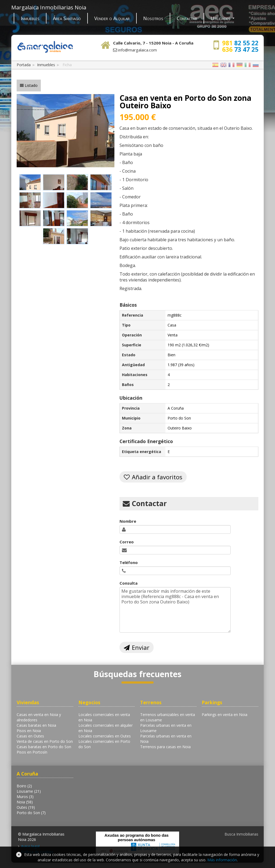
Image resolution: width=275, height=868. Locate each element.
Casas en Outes (30, 736)
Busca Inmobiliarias (241, 834)
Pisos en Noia (29, 731)
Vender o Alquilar (112, 18)
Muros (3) (25, 797)
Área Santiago (67, 18)
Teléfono (129, 562)
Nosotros (153, 18)
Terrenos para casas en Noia (165, 747)
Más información (222, 860)
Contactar (187, 18)
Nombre (128, 521)
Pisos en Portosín (32, 752)
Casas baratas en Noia (36, 725)
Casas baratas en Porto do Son (44, 747)
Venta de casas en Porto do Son (45, 741)
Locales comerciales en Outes (105, 736)
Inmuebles (30, 18)
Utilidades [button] (222, 18)
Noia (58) (25, 802)
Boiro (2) (24, 786)
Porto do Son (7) (31, 813)
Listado (31, 85)
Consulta (129, 583)
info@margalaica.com (137, 50)
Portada (24, 65)
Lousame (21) (29, 791)
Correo (127, 542)
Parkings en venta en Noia (225, 715)
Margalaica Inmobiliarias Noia (49, 7)
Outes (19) (26, 807)
